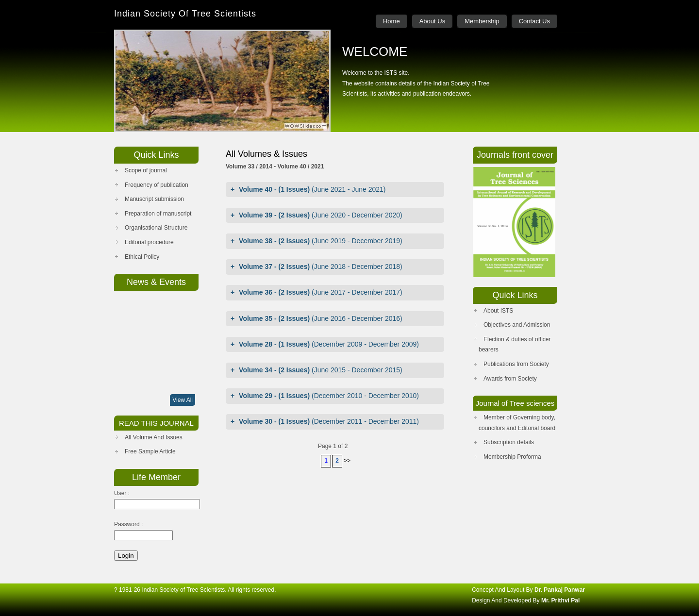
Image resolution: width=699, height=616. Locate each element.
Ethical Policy (142, 257)
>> (347, 461)
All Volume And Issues (154, 437)
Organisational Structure (156, 228)
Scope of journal (146, 170)
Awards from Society (510, 379)
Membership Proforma (512, 457)
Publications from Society (516, 364)
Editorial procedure (149, 242)
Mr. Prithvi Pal (560, 600)
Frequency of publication (157, 185)
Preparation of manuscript (158, 214)
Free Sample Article (150, 451)
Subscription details (509, 442)
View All (183, 400)
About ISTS (498, 311)
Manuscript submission (154, 199)
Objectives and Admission (517, 325)
